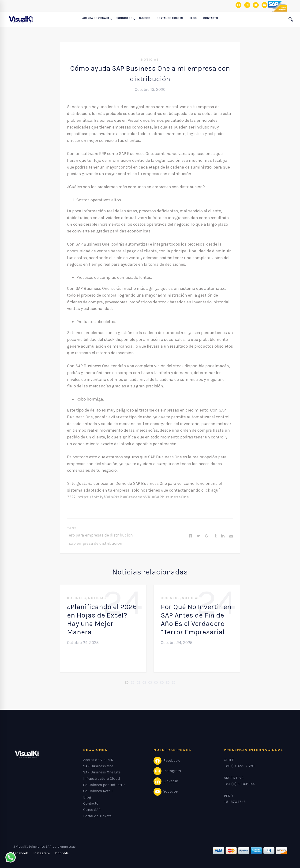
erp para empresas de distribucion (101, 535)
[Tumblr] (216, 536)
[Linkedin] (223, 536)
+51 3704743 (235, 802)
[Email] (231, 536)
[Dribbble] (62, 853)
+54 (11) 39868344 (239, 784)
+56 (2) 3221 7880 (239, 766)
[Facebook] (190, 536)
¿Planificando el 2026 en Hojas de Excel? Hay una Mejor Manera (102, 619)
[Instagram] (41, 853)
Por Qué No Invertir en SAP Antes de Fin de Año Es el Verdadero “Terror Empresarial (196, 619)
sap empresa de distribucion (96, 543)
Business (77, 598)
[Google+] (207, 536)
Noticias (150, 60)
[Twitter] (198, 536)
